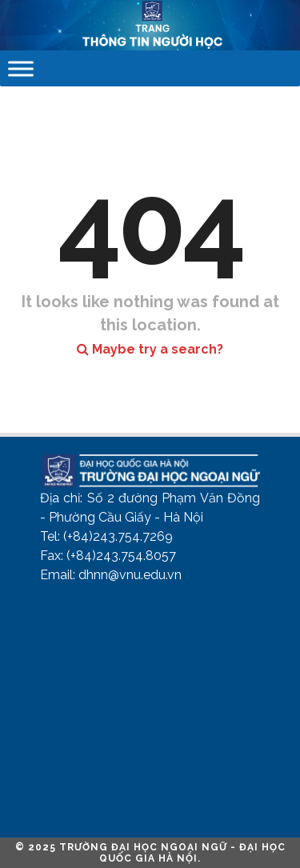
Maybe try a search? (150, 349)
